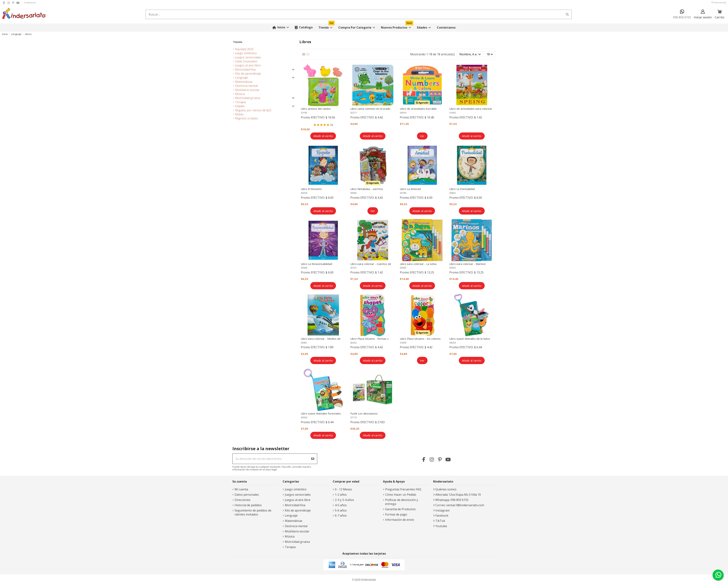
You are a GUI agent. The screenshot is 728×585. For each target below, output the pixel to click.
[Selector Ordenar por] (470, 54)
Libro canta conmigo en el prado (370, 109)
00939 (304, 417)
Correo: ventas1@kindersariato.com (460, 505)
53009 (403, 343)
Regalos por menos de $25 (253, 110)
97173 (354, 417)
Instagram (442, 510)
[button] (357, 28)
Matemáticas (244, 82)
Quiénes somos (446, 489)
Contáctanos (30, 2)
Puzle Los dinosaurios (364, 413)
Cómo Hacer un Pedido (401, 495)
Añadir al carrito (323, 136)
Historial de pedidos (248, 505)
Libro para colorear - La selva (418, 264)
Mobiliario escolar (247, 90)
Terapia (241, 102)
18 (490, 54)
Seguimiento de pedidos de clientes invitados (253, 512)
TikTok (440, 521)
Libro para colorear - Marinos (468, 264)
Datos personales (247, 495)
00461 (304, 343)
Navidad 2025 (244, 49)
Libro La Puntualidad (462, 189)
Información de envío (400, 520)
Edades (240, 106)
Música (240, 94)
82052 (354, 343)
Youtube (441, 526)
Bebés (239, 114)
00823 (453, 193)
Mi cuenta (241, 489)
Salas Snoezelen (246, 61)
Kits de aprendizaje (248, 74)
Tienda (238, 42)
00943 (403, 268)
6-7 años (341, 515)
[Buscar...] (567, 14)
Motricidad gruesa (248, 98)
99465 (354, 193)
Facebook (442, 515)
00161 (354, 268)
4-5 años (341, 505)
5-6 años (341, 510)
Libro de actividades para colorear (471, 109)
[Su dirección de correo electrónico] (271, 459)
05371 (354, 113)
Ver (422, 136)
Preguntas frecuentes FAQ (403, 489)
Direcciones (243, 500)
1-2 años (341, 495)
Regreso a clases (247, 118)
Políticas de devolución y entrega (402, 502)
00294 (304, 193)
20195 (304, 113)
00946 (304, 268)
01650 (453, 113)
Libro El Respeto (311, 189)
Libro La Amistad (410, 189)
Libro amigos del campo (316, 109)
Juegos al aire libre (248, 65)
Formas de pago (396, 514)
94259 (453, 343)
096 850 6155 (682, 14)
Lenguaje (242, 78)
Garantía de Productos (400, 509)
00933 (453, 268)
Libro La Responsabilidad (316, 264)
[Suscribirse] (313, 459)
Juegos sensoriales (248, 57)
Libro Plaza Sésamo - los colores (420, 339)
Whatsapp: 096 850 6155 (452, 500)
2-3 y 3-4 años (344, 500)
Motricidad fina (245, 70)
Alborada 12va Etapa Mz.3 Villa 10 (458, 495)
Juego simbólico (246, 53)
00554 (403, 113)
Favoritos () (718, 2)
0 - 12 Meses (343, 489)
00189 (403, 193)
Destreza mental (246, 86)
